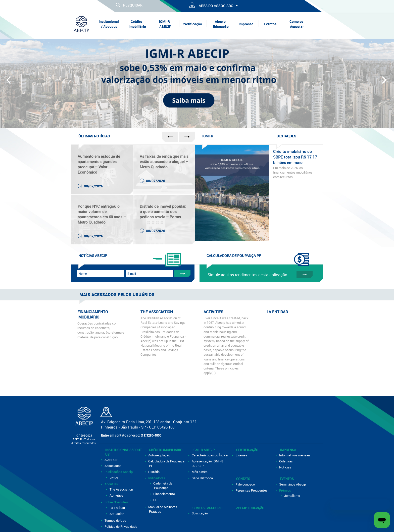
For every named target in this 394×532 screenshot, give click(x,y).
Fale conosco (245, 484)
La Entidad (118, 508)
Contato (243, 479)
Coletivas (286, 461)
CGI (156, 500)
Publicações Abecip (119, 472)
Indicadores (157, 478)
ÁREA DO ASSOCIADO (216, 6)
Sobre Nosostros (117, 502)
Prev (9, 82)
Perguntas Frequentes (252, 490)
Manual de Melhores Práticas (163, 509)
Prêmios (285, 490)
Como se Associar (297, 24)
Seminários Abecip (293, 484)
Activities (117, 495)
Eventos (270, 24)
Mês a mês (200, 472)
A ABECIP (112, 460)
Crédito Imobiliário (137, 24)
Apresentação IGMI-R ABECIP (208, 463)
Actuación (117, 514)
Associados (113, 466)
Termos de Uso (116, 520)
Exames (242, 455)
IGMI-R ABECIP (165, 24)
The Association (122, 489)
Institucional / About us (109, 24)
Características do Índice (210, 455)
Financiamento (164, 494)
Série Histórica (203, 478)
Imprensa (246, 24)
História (154, 472)
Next (385, 82)
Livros (114, 477)
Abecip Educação (221, 24)
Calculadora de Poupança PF (167, 463)
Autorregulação (160, 455)
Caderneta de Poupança (163, 486)
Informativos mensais (295, 455)
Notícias (286, 467)
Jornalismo (292, 496)
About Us (112, 484)
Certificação (192, 24)
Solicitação (200, 513)
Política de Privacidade (121, 526)
